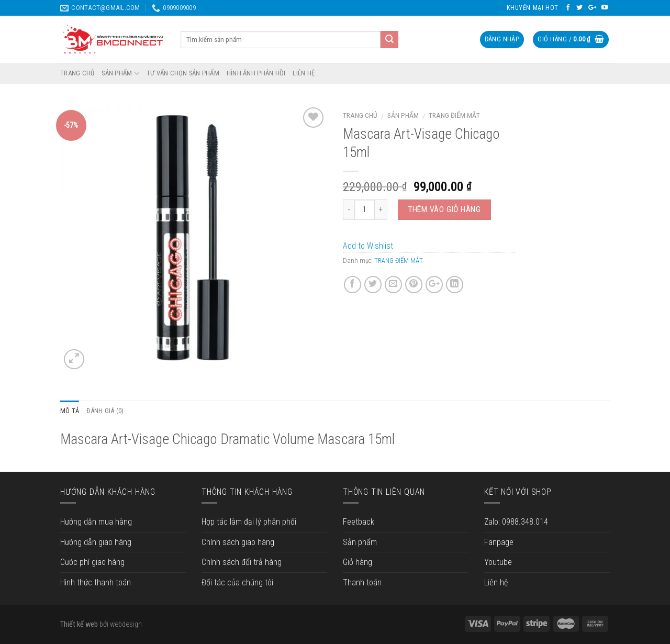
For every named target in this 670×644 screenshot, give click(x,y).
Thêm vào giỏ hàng (444, 209)
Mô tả (70, 411)
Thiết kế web (79, 624)
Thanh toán (362, 582)
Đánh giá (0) (105, 411)
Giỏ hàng (358, 562)
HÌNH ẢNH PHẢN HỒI (256, 73)
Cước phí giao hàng (92, 562)
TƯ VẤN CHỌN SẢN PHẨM (183, 73)
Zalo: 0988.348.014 (516, 522)
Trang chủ (360, 115)
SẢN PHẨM (120, 74)
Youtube (498, 562)
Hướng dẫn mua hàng (96, 522)
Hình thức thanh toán (96, 582)
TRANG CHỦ (77, 73)
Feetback (359, 522)
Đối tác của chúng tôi (237, 582)
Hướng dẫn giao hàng (96, 542)
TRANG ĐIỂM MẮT (454, 115)
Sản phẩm (403, 115)
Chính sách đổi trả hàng (242, 562)
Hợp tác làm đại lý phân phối (249, 522)
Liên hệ (496, 582)
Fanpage (499, 542)
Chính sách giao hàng (238, 542)
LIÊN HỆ (304, 73)
